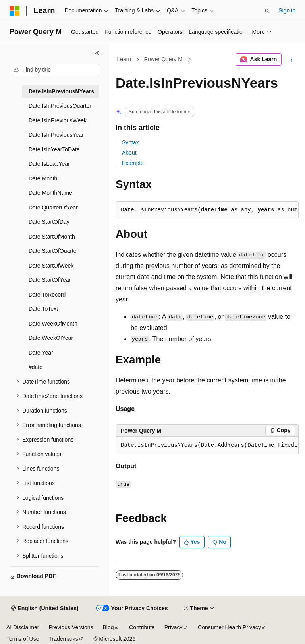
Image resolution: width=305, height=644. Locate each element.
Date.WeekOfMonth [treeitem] (53, 324)
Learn (124, 59)
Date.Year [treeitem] (41, 353)
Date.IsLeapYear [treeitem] (49, 164)
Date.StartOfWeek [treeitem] (51, 266)
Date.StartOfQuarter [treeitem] (53, 251)
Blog (108, 627)
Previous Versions (71, 627)
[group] (207, 446)
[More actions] (292, 60)
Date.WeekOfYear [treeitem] (51, 338)
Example (133, 163)
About (129, 153)
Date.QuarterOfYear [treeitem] (53, 208)
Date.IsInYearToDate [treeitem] (54, 149)
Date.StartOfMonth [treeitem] (52, 237)
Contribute (142, 627)
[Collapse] (97, 53)
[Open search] (267, 11)
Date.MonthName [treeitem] (50, 193)
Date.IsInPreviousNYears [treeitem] (61, 91)
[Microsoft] (15, 11)
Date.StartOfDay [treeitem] (49, 222)
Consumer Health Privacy (229, 627)
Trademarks (63, 639)
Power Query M (163, 59)
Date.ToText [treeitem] (43, 309)
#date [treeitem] (36, 367)
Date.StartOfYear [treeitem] (50, 280)
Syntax (130, 142)
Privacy (174, 627)
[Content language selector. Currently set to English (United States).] (45, 609)
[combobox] (54, 70)
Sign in (287, 10)
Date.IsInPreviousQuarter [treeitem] (60, 106)
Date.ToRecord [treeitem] (47, 295)
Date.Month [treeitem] (43, 178)
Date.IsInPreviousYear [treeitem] (56, 135)
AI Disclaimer (23, 627)
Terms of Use (23, 639)
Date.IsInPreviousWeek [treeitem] (58, 120)
